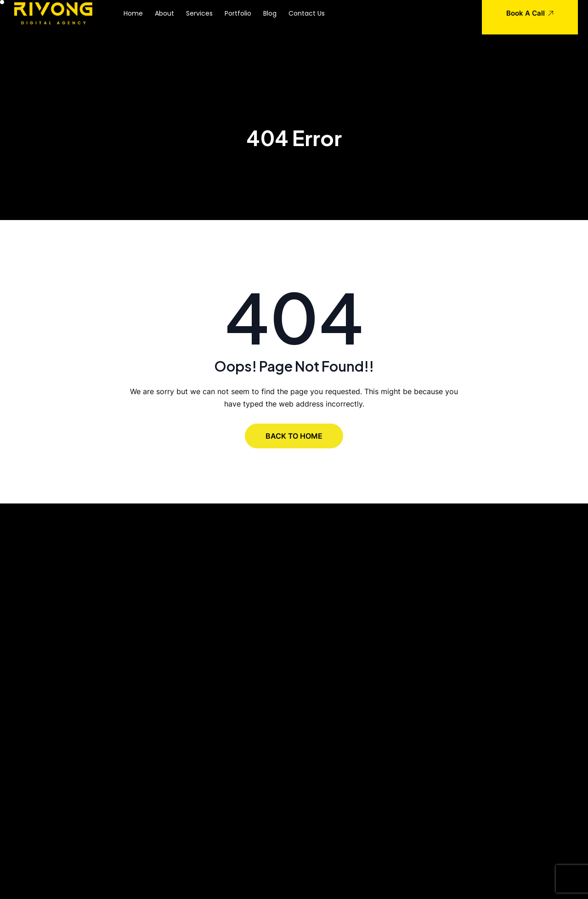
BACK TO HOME (294, 436)
